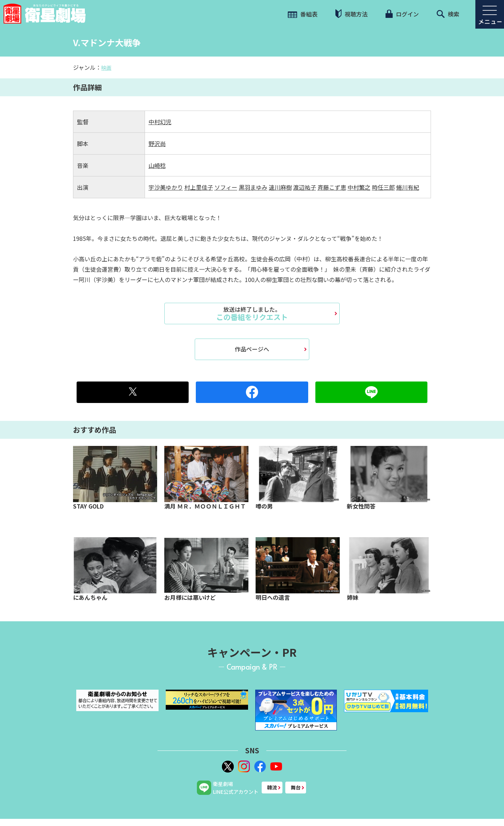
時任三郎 (383, 187)
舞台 (296, 787)
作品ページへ (252, 349)
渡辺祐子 (305, 187)
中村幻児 (160, 122)
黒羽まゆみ (253, 187)
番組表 (303, 14)
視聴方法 (352, 14)
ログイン (402, 14)
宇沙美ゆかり (166, 187)
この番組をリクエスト (252, 314)
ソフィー (226, 187)
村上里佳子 (199, 187)
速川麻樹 (280, 187)
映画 (106, 68)
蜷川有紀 (408, 187)
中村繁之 (359, 187)
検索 (448, 14)
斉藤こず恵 (332, 187)
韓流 (272, 787)
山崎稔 (157, 165)
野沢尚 (157, 144)
